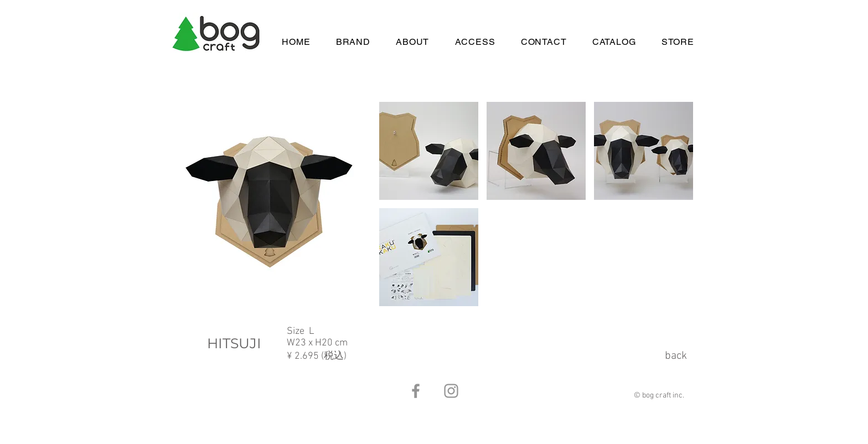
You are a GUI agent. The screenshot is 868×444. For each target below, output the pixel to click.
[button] (429, 151)
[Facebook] (416, 391)
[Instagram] (451, 391)
